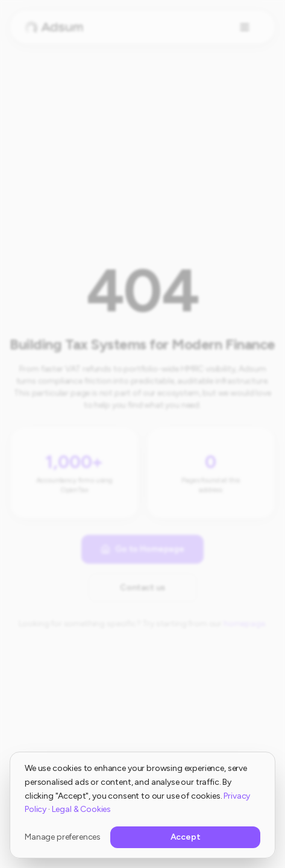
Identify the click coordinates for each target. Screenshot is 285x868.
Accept (186, 837)
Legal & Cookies (82, 809)
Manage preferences (63, 837)
